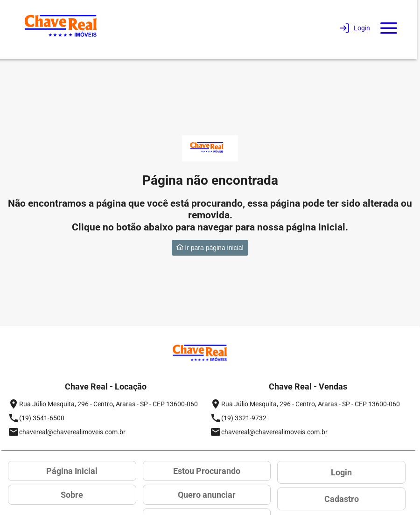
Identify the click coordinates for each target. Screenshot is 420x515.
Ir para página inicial (210, 248)
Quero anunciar (207, 495)
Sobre (72, 495)
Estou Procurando (207, 471)
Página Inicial (72, 471)
